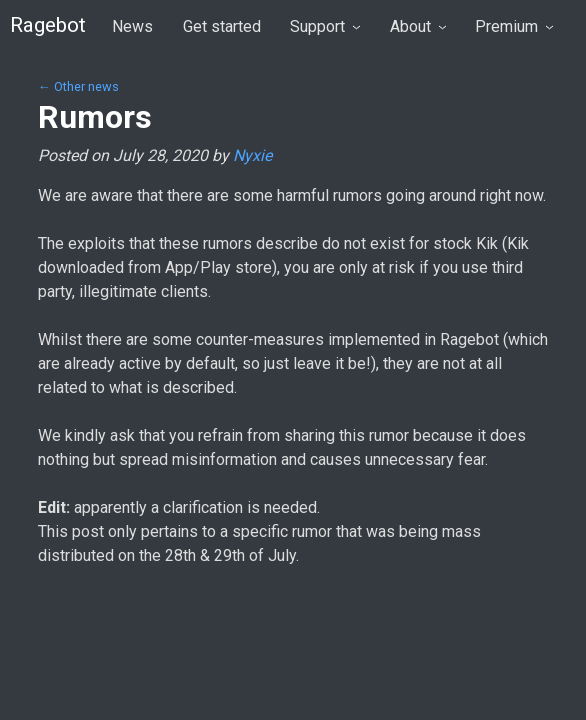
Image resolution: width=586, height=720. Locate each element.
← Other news (78, 86)
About (418, 26)
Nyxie (252, 155)
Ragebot (48, 25)
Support (325, 26)
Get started (222, 26)
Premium (514, 26)
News (132, 26)
